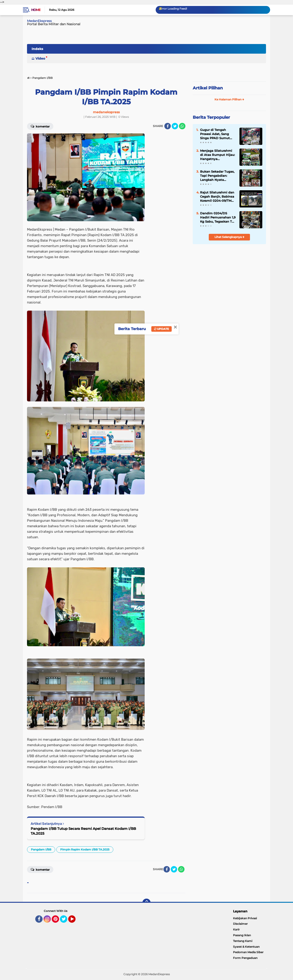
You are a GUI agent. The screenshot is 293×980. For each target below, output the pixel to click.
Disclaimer (240, 924)
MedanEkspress (39, 21)
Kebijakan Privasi (245, 918)
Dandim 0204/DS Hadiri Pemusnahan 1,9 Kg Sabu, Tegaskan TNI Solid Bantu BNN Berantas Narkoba (218, 218)
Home (36, 10)
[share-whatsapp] (182, 126)
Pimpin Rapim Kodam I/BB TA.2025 (85, 849)
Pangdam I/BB (41, 849)
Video (40, 58)
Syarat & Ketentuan (246, 947)
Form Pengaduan (245, 958)
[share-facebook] (168, 126)
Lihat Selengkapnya (229, 237)
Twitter (66, 921)
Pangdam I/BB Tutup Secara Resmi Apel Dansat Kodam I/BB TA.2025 (83, 831)
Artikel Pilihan (208, 88)
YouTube (75, 921)
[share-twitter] (175, 126)
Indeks (37, 49)
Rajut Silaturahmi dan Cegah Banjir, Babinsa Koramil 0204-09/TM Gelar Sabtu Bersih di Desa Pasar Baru (217, 197)
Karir (236, 929)
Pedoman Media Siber (248, 952)
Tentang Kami (243, 941)
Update (161, 329)
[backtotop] (146, 903)
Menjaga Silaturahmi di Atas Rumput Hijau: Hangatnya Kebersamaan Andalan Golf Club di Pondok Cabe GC (218, 155)
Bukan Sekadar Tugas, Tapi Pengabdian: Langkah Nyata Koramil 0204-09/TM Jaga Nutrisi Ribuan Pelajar (217, 176)
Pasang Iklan (242, 935)
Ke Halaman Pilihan (229, 99)
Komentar (40, 126)
